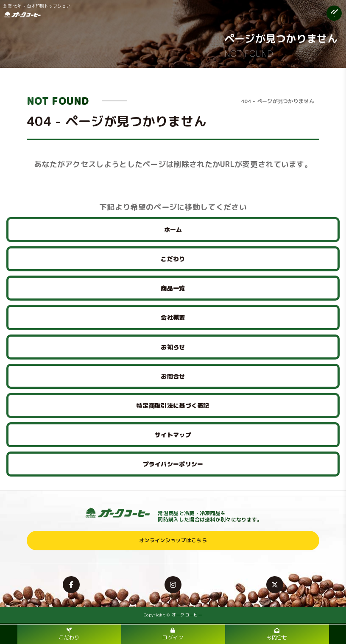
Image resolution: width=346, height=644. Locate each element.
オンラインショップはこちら (173, 540)
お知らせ (173, 347)
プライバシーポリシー (173, 464)
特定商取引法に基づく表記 (173, 406)
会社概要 (173, 317)
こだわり (173, 259)
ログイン (173, 634)
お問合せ (173, 376)
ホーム (173, 230)
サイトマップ (173, 435)
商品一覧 (173, 288)
